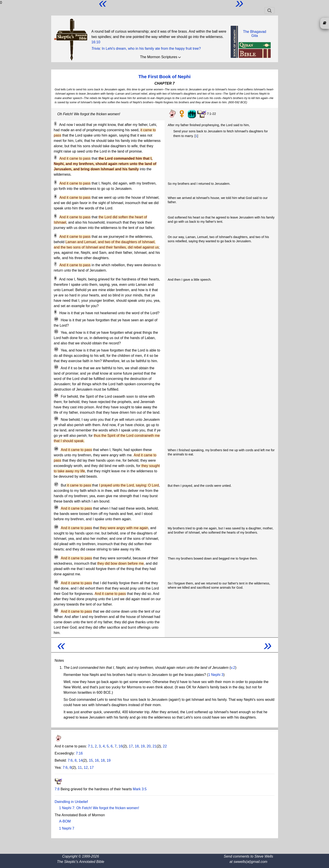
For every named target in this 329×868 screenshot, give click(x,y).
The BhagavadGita (254, 34)
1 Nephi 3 (216, 675)
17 (56, 484)
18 (56, 507)
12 (56, 349)
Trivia (96, 49)
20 (56, 557)
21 (56, 582)
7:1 (90, 746)
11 (56, 332)
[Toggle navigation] (269, 10)
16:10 (96, 42)
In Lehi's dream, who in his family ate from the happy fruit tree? (151, 49)
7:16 (79, 753)
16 (56, 449)
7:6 (70, 760)
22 (56, 610)
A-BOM (65, 821)
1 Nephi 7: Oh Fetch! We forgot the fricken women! (99, 808)
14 (56, 395)
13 (56, 367)
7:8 (57, 789)
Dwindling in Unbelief (71, 802)
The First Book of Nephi (164, 76)
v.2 (233, 668)
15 (56, 419)
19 (56, 527)
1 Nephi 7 (67, 828)
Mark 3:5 (140, 789)
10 (56, 319)
